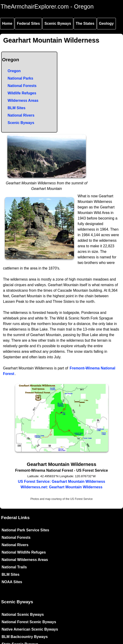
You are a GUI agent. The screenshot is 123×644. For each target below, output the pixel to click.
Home (7, 23)
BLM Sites (16, 108)
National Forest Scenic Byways (29, 622)
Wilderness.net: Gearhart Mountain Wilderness (61, 487)
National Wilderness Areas (25, 560)
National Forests (22, 86)
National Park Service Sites (25, 530)
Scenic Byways (58, 23)
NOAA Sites (12, 582)
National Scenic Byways (23, 615)
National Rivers (21, 115)
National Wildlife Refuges (24, 552)
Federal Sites (28, 23)
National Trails (14, 567)
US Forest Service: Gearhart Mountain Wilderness (62, 481)
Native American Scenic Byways (30, 629)
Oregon (14, 71)
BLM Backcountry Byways (25, 637)
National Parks (20, 78)
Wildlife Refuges (22, 93)
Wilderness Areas (23, 101)
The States (85, 23)
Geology (106, 23)
